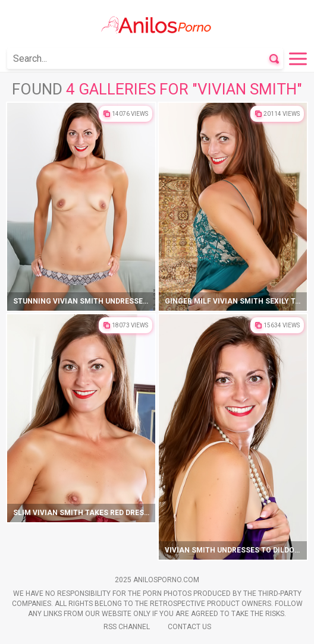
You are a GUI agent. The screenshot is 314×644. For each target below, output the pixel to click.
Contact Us (189, 627)
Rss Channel (127, 627)
